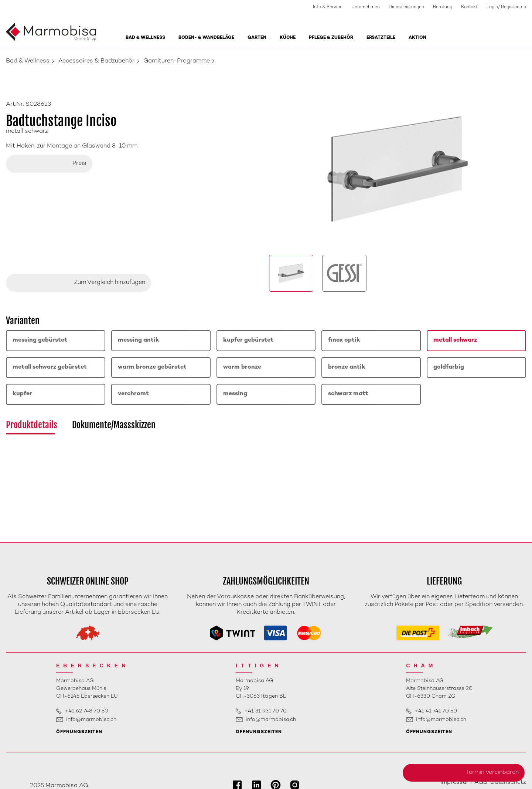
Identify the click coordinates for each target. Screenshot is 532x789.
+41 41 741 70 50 (436, 711)
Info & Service (328, 7)
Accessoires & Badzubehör (96, 61)
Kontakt (469, 7)
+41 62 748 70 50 (86, 711)
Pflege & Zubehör (331, 38)
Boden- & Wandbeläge (206, 38)
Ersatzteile (381, 38)
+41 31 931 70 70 (265, 711)
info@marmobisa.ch (91, 720)
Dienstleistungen (406, 7)
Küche (288, 38)
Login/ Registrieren (506, 7)
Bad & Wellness (145, 38)
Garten (257, 38)
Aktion (417, 38)
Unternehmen (366, 7)
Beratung (443, 7)
